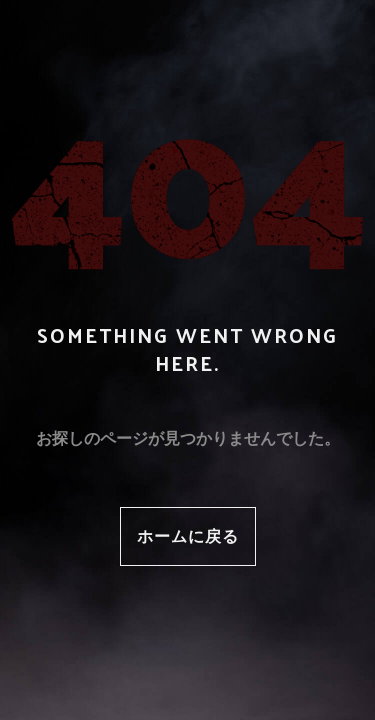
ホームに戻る (188, 535)
